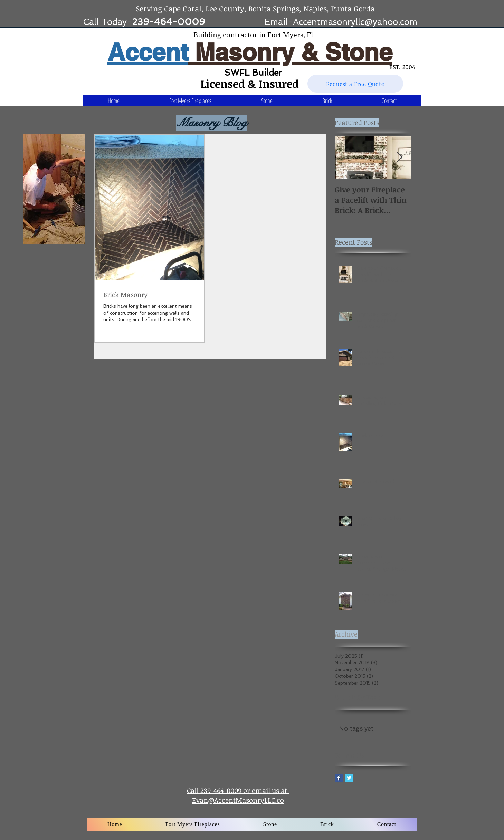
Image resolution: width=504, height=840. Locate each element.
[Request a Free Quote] (355, 84)
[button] (267, 101)
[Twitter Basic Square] (349, 778)
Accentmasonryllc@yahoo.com (355, 22)
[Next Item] (400, 157)
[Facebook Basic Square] (339, 778)
